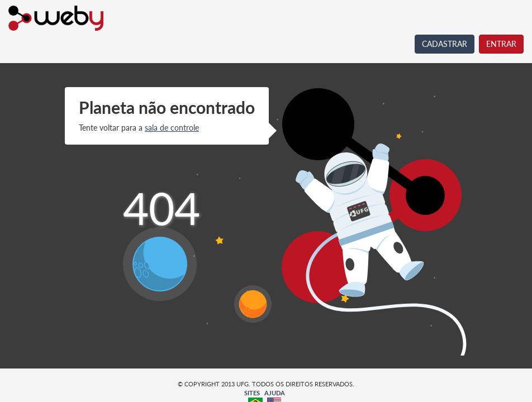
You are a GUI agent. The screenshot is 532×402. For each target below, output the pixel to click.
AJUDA (275, 393)
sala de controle (172, 128)
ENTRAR (501, 44)
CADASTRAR (445, 44)
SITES (252, 393)
